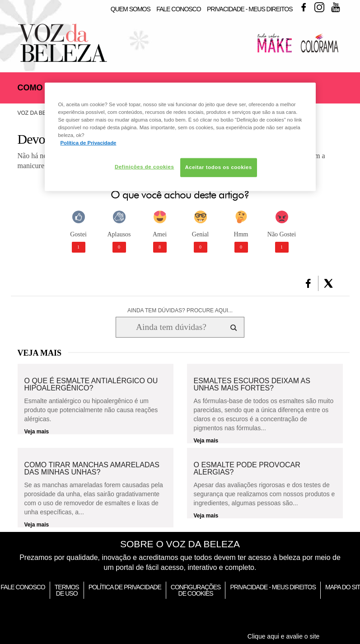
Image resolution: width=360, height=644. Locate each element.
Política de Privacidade (125, 587)
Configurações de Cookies (196, 590)
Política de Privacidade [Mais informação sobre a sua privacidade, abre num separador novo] (89, 143)
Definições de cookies (144, 167)
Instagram (319, 7)
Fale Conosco (178, 9)
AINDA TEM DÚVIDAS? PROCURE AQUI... (180, 310)
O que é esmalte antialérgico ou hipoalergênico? (91, 385)
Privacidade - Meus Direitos (250, 9)
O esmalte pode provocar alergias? (247, 469)
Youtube (336, 7)
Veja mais (37, 432)
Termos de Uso (67, 590)
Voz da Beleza (39, 113)
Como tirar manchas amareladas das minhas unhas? (92, 469)
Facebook (304, 7)
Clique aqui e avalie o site (284, 636)
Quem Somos (131, 9)
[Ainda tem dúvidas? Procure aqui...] (171, 327)
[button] (308, 283)
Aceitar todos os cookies (219, 167)
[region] (180, 137)
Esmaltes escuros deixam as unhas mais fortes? (252, 385)
